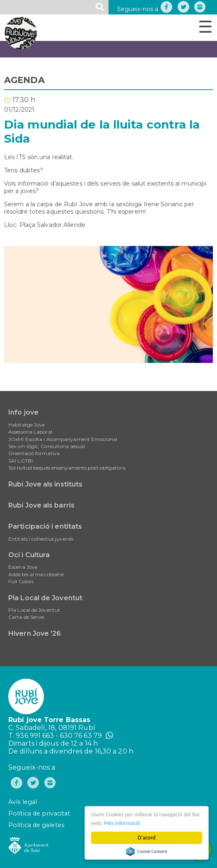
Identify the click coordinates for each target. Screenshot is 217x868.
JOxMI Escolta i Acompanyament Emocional (63, 439)
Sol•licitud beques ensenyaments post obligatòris (67, 468)
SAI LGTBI (20, 461)
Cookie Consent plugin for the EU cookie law (147, 851)
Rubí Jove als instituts (45, 484)
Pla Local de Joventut (45, 598)
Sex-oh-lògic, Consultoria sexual (47, 446)
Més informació (122, 823)
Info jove (23, 412)
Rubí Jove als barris (41, 505)
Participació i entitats (45, 526)
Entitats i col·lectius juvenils (41, 539)
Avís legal (23, 802)
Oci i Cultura (29, 555)
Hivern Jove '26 (35, 633)
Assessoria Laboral (30, 432)
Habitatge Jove (27, 425)
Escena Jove (23, 567)
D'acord (147, 838)
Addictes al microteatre (36, 574)
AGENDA (24, 80)
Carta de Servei (27, 617)
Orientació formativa (34, 453)
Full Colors (21, 581)
